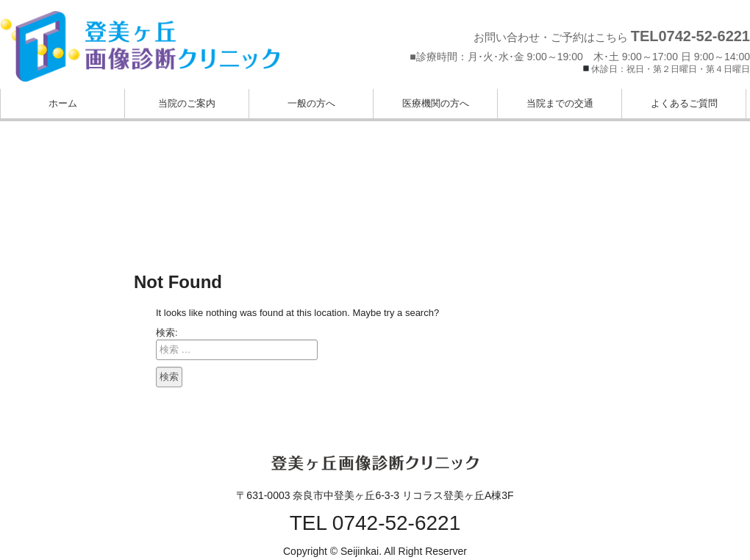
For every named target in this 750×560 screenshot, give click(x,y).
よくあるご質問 (684, 103)
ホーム (63, 103)
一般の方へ (311, 103)
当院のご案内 (187, 103)
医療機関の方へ (436, 103)
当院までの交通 (560, 103)
